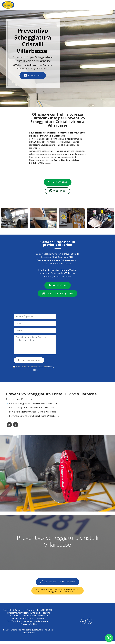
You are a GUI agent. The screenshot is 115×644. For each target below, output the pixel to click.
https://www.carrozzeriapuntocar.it (34, 621)
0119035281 (58, 182)
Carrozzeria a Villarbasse (57, 582)
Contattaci (33, 76)
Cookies (33, 624)
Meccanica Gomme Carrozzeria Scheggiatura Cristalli (57, 591)
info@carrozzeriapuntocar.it (27, 613)
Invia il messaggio (29, 360)
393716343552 (41, 616)
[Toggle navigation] (111, 5)
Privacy (24, 624)
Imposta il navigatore (57, 294)
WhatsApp (57, 191)
